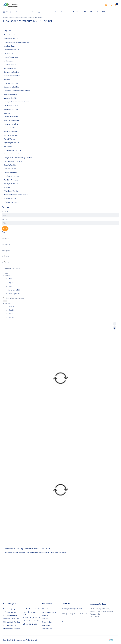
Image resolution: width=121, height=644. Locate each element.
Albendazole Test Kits (11, 191)
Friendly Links (47, 629)
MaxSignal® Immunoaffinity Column (16, 102)
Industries (7, 113)
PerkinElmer (46, 625)
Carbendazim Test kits (11, 172)
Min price (5, 211)
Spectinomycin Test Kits (12, 76)
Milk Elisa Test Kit (9, 612)
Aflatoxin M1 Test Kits (11, 202)
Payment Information (49, 612)
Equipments (8, 146)
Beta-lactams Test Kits (11, 176)
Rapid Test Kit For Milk (11, 619)
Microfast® (5, 257)
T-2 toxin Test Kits (10, 65)
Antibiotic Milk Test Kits (11, 629)
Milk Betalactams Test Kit (31, 609)
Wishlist (45, 619)
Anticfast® (5, 238)
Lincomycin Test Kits (11, 106)
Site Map (45, 615)
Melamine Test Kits (10, 98)
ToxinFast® (5, 263)
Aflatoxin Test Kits (10, 198)
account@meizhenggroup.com (72, 609)
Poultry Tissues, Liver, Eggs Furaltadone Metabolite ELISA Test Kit (27, 549)
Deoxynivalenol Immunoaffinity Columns (18, 158)
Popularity (12, 282)
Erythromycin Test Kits (12, 143)
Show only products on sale (14, 298)
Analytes (7, 187)
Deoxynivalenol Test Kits (12, 154)
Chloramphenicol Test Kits (13, 161)
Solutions (7, 79)
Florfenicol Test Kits (11, 135)
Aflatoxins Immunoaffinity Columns (16, 195)
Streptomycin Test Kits (11, 72)
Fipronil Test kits (9, 139)
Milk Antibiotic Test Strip (12, 622)
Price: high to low (14, 294)
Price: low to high (14, 290)
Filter (5, 229)
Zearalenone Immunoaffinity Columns (17, 42)
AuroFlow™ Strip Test (11, 180)
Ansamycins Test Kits (11, 184)
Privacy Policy (47, 622)
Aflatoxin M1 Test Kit (30, 624)
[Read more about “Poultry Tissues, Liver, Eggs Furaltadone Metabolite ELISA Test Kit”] (115, 328)
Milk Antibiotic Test (10, 625)
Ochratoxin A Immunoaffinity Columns (17, 91)
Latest (10, 286)
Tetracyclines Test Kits (11, 57)
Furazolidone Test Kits (11, 120)
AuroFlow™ (6, 245)
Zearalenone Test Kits (11, 39)
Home (5, 18)
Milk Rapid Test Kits (10, 615)
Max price (5, 219)
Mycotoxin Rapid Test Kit (31, 618)
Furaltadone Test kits (11, 124)
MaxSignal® (6, 251)
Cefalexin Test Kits (10, 169)
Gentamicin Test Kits (11, 117)
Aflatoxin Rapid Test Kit (31, 621)
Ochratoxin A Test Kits (11, 87)
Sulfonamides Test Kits (12, 68)
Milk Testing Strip (9, 609)
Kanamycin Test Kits (11, 109)
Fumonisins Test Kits (11, 132)
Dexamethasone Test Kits (12, 150)
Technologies (8, 61)
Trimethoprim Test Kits (12, 50)
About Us (45, 609)
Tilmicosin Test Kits (11, 53)
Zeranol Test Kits (10, 35)
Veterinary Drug (9, 46)
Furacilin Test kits (10, 128)
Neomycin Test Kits (10, 94)
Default (11, 279)
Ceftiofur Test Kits (10, 165)
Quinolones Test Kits (11, 83)
